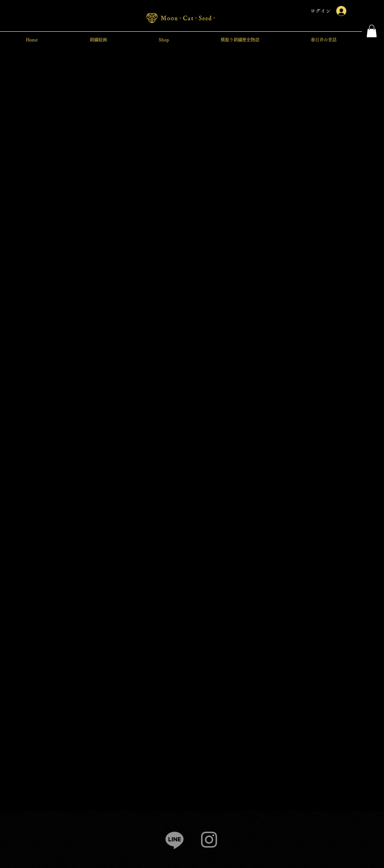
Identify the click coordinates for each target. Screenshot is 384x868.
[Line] (175, 840)
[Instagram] (209, 840)
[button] (372, 31)
